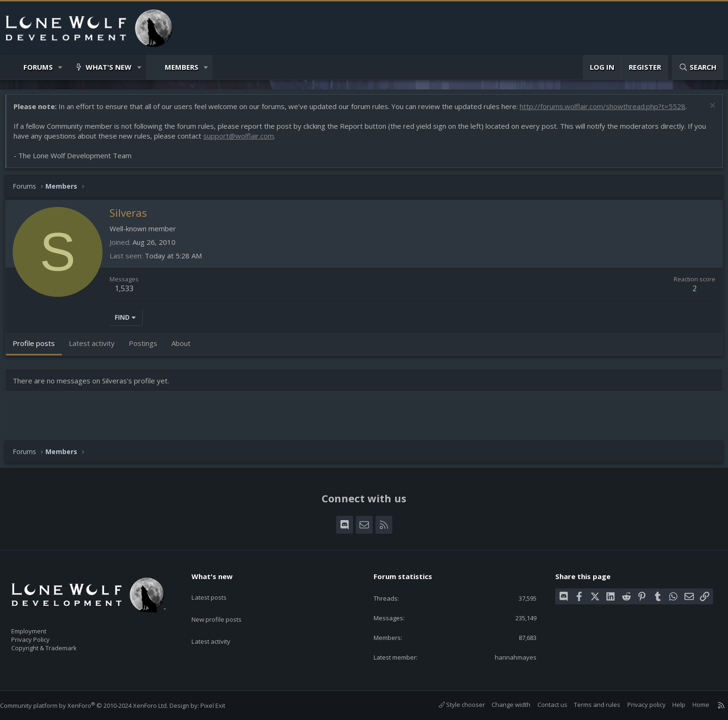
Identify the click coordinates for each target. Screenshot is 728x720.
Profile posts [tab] (38, 348)
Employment (41, 625)
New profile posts (225, 606)
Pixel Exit (222, 705)
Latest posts (217, 588)
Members (182, 67)
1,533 (129, 293)
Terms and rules (588, 705)
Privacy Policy (43, 635)
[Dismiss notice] (707, 111)
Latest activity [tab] (96, 348)
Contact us (543, 705)
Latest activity (219, 624)
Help (669, 705)
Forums (38, 67)
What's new (109, 67)
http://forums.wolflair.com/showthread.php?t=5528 (607, 111)
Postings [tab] (148, 348)
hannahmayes (510, 656)
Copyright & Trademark (59, 645)
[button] (61, 67)
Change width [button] (502, 705)
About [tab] (186, 348)
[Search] (698, 67)
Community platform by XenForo (93, 705)
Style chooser (452, 705)
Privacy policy (637, 705)
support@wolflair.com (243, 140)
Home (691, 705)
